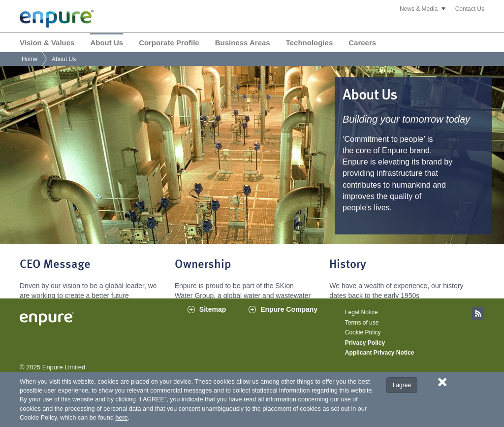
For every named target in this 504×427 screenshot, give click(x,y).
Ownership (203, 265)
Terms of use (362, 334)
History (348, 265)
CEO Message (55, 265)
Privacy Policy (365, 354)
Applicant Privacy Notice (380, 364)
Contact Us (470, 9)
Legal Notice (362, 324)
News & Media (419, 9)
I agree (402, 385)
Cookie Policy (363, 344)
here (121, 418)
